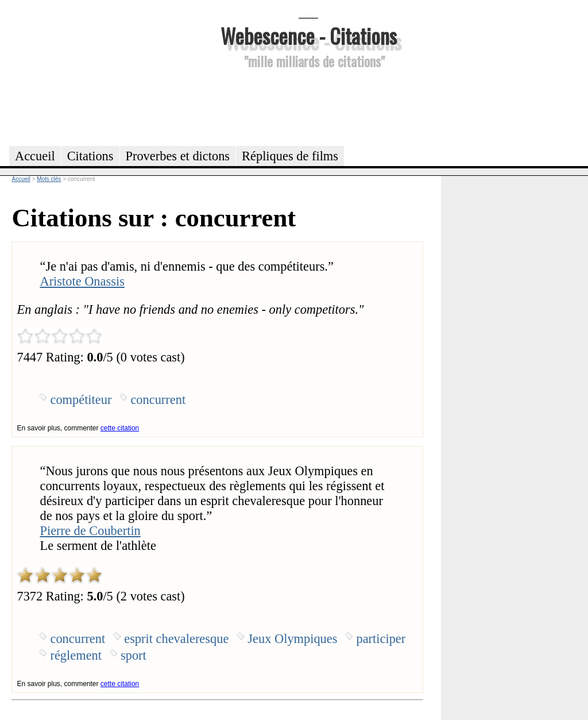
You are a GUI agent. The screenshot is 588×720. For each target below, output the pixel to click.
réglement (76, 655)
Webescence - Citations (309, 35)
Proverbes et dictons (178, 156)
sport (134, 655)
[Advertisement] (308, 106)
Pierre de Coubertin (90, 531)
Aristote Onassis (82, 281)
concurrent (158, 400)
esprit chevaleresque (176, 639)
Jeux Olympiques (292, 639)
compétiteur (81, 400)
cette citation (120, 428)
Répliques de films (290, 156)
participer (381, 639)
